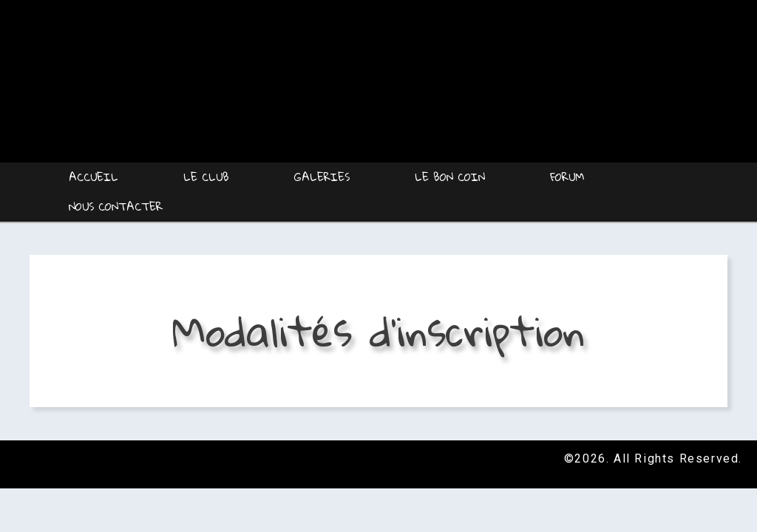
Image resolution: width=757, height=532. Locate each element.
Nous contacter (116, 206)
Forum (567, 177)
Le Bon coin (450, 177)
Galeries (322, 177)
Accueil (94, 177)
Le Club (206, 177)
